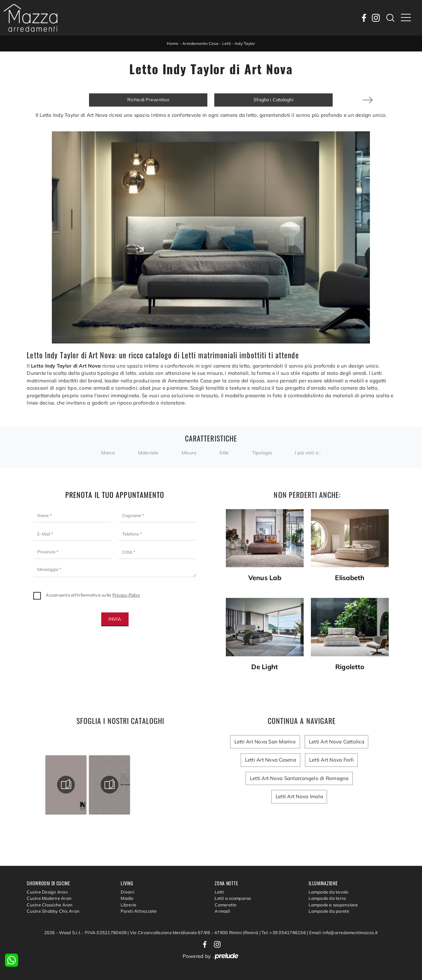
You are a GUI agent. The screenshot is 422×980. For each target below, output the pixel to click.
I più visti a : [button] (308, 453)
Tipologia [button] (262, 453)
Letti (226, 43)
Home (173, 43)
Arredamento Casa (200, 43)
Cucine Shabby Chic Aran (53, 911)
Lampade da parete (329, 911)
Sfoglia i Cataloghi (273, 100)
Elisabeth (350, 578)
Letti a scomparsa (233, 898)
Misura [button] (189, 453)
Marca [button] (108, 453)
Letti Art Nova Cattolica (336, 742)
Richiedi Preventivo (148, 100)
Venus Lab (265, 578)
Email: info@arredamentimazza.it (344, 932)
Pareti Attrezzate (139, 911)
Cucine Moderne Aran (49, 898)
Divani (127, 892)
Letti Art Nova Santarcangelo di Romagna (299, 778)
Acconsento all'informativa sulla (93, 595)
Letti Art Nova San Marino (265, 742)
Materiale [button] (148, 453)
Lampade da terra (327, 898)
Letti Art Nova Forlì (331, 760)
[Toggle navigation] (406, 18)
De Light (265, 667)
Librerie (128, 905)
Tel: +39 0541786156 (284, 932)
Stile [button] (224, 453)
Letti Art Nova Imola (299, 796)
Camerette (226, 905)
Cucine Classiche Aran (50, 905)
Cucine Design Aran (47, 892)
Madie (127, 898)
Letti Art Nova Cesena (271, 760)
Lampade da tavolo (328, 892)
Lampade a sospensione (333, 905)
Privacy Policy (126, 595)
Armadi (222, 911)
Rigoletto (350, 667)
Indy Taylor (245, 43)
